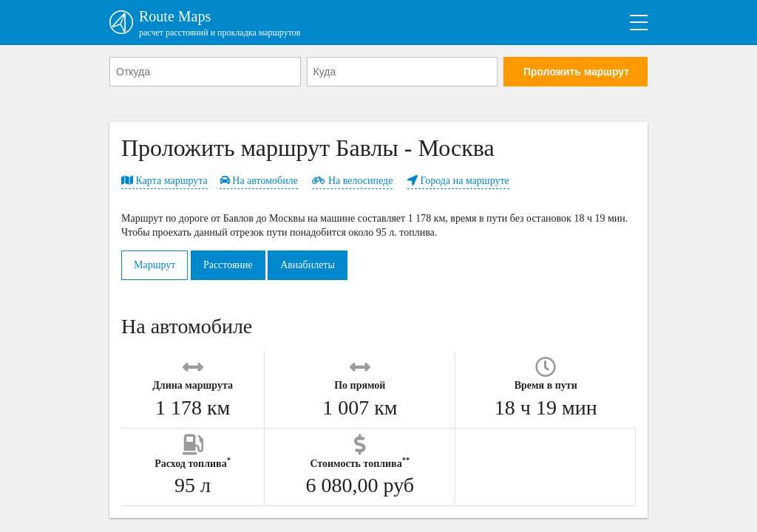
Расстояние (228, 265)
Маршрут (155, 265)
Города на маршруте (458, 181)
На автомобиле (259, 181)
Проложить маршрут (576, 72)
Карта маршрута (164, 181)
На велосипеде (352, 181)
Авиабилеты (308, 265)
